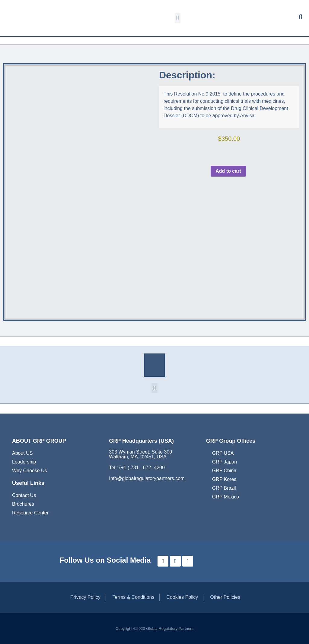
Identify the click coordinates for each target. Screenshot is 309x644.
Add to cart (228, 171)
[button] (178, 18)
